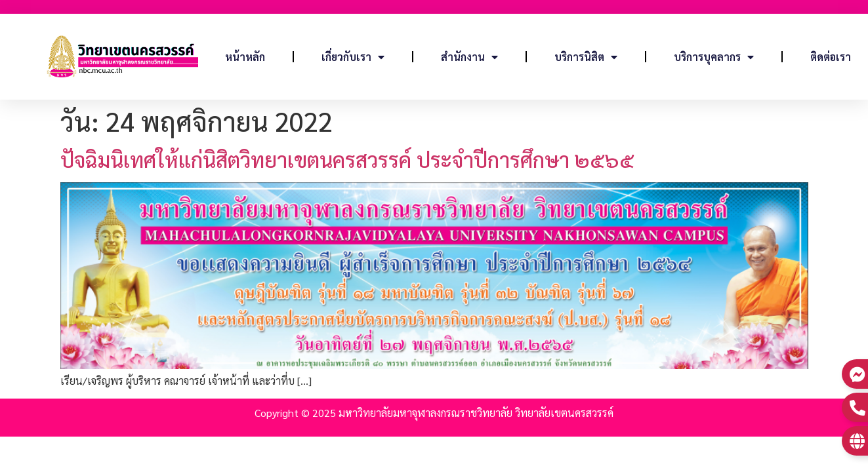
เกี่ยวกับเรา (353, 57)
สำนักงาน (469, 57)
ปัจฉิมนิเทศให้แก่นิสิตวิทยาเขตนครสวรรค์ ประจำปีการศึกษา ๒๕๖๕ (347, 159)
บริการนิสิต (586, 57)
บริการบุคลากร (714, 57)
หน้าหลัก (245, 57)
